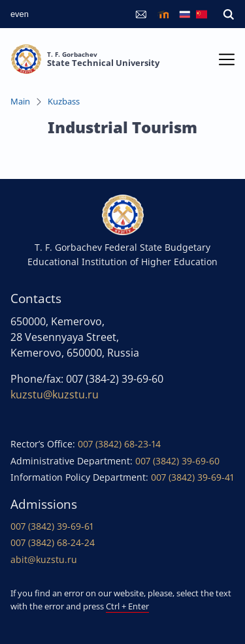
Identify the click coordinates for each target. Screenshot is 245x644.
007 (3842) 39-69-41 (192, 477)
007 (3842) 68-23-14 (119, 444)
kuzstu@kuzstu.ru (55, 394)
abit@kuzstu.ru (44, 559)
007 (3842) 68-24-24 (53, 542)
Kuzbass (64, 101)
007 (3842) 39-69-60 (177, 461)
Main (20, 101)
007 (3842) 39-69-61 (52, 526)
